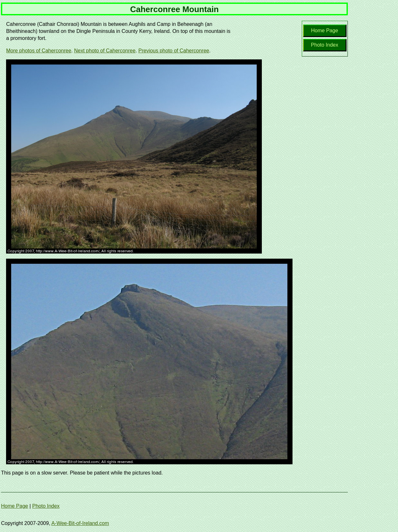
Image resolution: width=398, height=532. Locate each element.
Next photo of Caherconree (105, 51)
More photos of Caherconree (39, 51)
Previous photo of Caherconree (174, 51)
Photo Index (325, 45)
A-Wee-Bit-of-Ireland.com (80, 523)
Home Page (325, 30)
